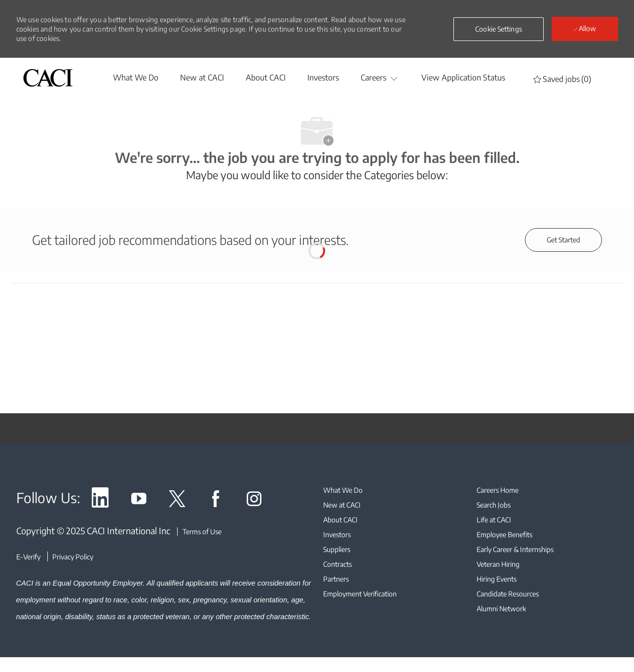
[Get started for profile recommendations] (563, 240)
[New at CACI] (202, 78)
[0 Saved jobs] (562, 79)
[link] (100, 500)
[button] (499, 29)
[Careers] (373, 78)
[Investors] (323, 78)
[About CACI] (266, 78)
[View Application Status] (463, 78)
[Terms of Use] (199, 532)
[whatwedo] (136, 78)
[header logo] (48, 78)
